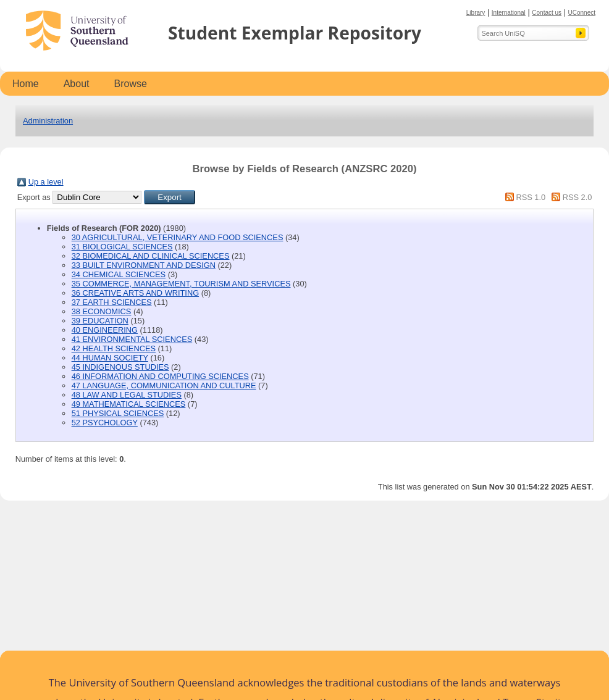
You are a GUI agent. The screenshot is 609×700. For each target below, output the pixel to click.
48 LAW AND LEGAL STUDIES (127, 395)
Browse (131, 84)
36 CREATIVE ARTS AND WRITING (135, 293)
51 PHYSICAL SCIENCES (118, 413)
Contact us (547, 13)
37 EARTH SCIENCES (112, 302)
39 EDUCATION (100, 321)
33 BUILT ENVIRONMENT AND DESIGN (144, 265)
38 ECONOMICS (102, 311)
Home (26, 84)
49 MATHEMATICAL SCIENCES (129, 404)
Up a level (46, 182)
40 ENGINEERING (105, 330)
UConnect (582, 13)
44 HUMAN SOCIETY (110, 358)
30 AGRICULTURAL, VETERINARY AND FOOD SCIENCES (178, 237)
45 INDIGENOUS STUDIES (120, 367)
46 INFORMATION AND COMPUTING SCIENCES (160, 376)
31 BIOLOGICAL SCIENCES (122, 247)
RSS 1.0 (531, 197)
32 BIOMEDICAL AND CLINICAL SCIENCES (151, 256)
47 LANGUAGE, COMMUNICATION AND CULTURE (164, 385)
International (509, 13)
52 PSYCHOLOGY (105, 423)
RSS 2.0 (577, 197)
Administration (48, 121)
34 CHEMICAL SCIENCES (119, 274)
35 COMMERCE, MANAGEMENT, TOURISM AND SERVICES (181, 284)
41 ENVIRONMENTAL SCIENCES (132, 339)
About (77, 84)
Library (476, 13)
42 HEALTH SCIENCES (114, 348)
